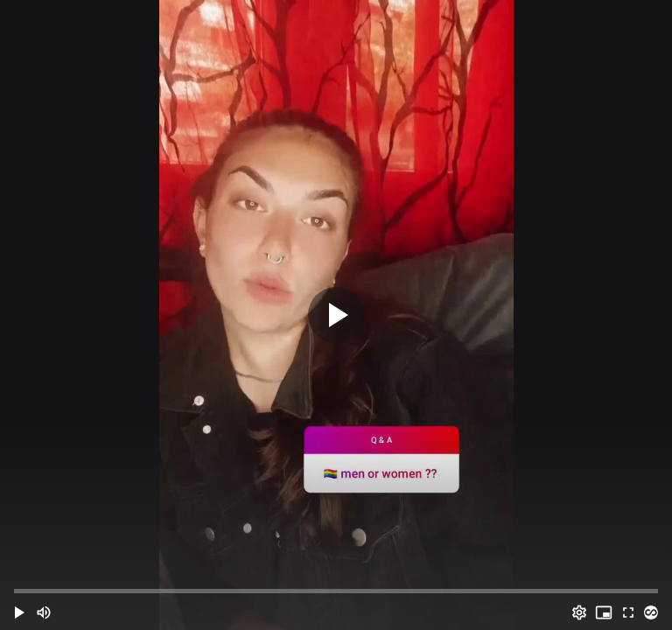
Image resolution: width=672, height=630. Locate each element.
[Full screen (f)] (628, 612)
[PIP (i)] (604, 612)
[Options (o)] (579, 612)
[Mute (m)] (44, 612)
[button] (19, 612)
